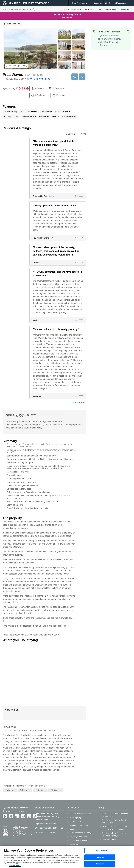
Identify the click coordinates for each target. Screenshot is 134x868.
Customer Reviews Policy (80, 833)
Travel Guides (124, 9)
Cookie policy (75, 821)
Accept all (100, 864)
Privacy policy (75, 818)
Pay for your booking (78, 837)
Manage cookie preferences (81, 825)
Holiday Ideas (111, 9)
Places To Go (89, 9)
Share (82, 77)
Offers (100, 9)
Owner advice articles (79, 841)
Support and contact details (81, 814)
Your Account (123, 3)
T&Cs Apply (67, 17)
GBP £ (109, 3)
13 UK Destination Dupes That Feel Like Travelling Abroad (115, 828)
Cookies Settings (100, 850)
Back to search (14, 24)
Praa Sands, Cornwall (26, 79)
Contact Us (98, 3)
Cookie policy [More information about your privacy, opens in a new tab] (15, 865)
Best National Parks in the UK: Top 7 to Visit (115, 821)
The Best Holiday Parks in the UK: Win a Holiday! (114, 834)
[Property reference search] (34, 9)
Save (75, 77)
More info (74, 829)
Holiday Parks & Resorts (72, 9)
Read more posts (109, 840)
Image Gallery (16, 66)
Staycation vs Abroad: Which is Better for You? (115, 815)
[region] (67, 857)
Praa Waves (13, 75)
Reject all (100, 857)
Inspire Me (74, 844)
